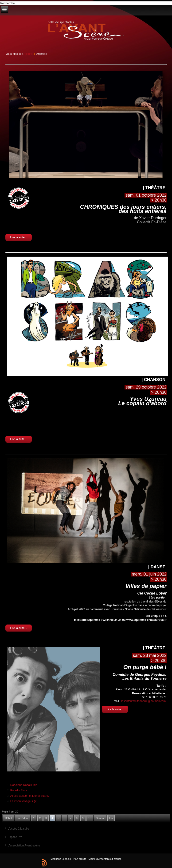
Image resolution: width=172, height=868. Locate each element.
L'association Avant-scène (24, 846)
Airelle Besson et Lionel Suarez (30, 796)
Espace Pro (15, 837)
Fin (111, 818)
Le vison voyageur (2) (24, 801)
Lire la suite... (18, 237)
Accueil (28, 54)
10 (90, 818)
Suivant (100, 818)
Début (8, 818)
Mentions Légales (61, 859)
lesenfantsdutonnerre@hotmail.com (144, 701)
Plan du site (80, 859)
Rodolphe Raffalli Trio (24, 785)
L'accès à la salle (18, 829)
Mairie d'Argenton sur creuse (105, 859)
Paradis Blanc (19, 790)
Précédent (23, 818)
